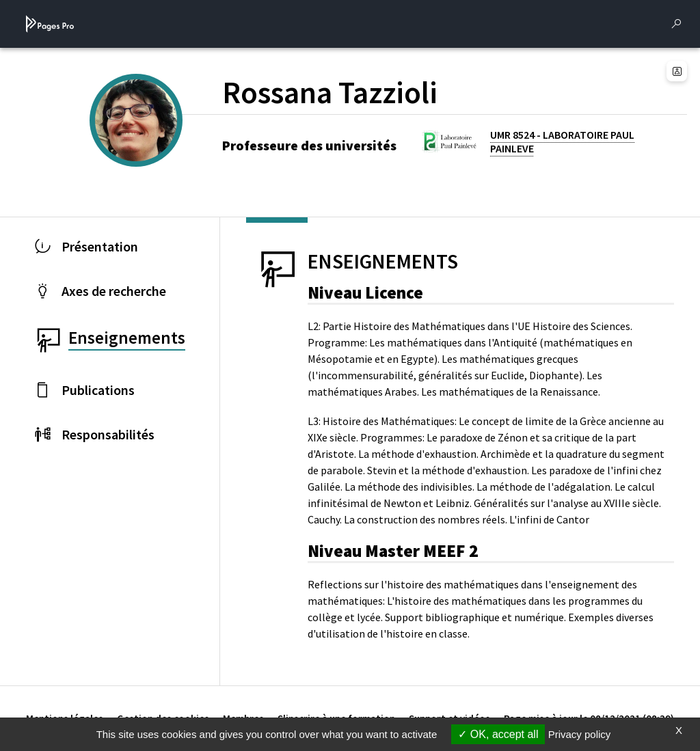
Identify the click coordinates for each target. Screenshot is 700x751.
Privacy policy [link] (580, 734)
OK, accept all (498, 734)
